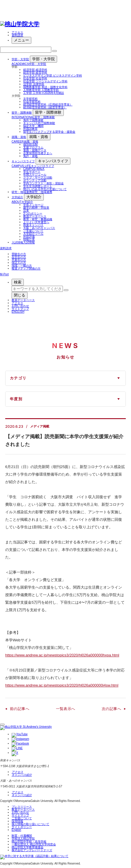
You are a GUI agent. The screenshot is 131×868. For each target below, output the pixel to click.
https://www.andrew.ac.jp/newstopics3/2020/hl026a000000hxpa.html (62, 655)
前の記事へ (20, 709)
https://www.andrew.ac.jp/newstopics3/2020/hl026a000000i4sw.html (62, 685)
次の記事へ (111, 709)
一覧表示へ (66, 709)
